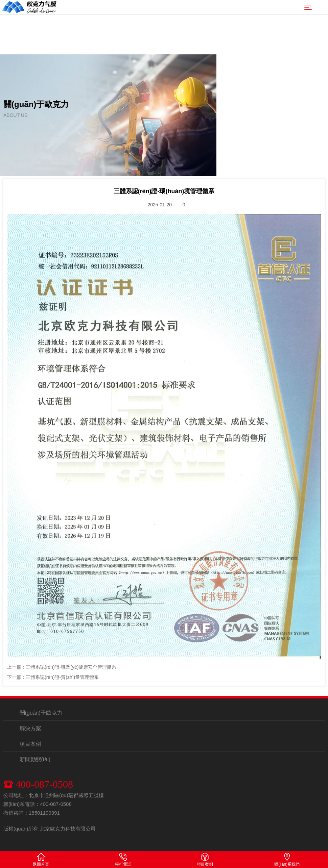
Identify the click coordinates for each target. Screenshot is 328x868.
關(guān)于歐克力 (41, 713)
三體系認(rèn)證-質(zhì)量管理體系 (62, 677)
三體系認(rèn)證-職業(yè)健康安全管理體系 (71, 667)
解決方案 (30, 728)
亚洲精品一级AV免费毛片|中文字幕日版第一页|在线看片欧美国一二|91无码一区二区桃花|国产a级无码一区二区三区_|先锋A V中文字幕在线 (164, 20)
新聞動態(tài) (35, 759)
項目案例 (30, 744)
